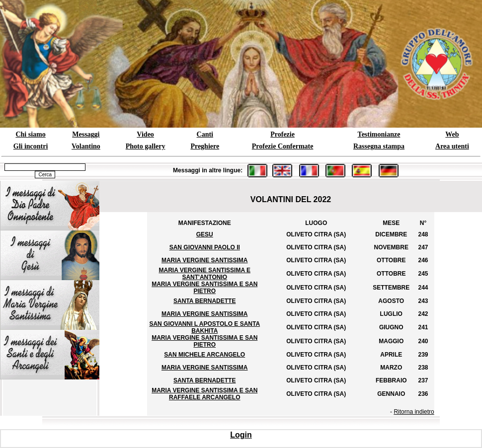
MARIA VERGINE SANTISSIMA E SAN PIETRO (204, 288)
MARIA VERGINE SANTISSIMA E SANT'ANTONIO (205, 274)
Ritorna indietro (414, 412)
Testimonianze (379, 134)
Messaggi (86, 134)
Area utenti (452, 146)
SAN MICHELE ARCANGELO (204, 355)
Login (241, 435)
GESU (205, 234)
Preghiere (205, 146)
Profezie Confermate (283, 146)
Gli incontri (31, 146)
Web (452, 134)
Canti (205, 134)
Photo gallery (146, 146)
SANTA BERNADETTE (204, 301)
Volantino (86, 146)
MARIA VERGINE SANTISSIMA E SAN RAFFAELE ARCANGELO (204, 394)
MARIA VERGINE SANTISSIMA (205, 260)
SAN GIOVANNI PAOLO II (205, 247)
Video (145, 134)
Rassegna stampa (379, 146)
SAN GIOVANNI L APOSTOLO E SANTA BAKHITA (204, 327)
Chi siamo (30, 134)
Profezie (282, 134)
